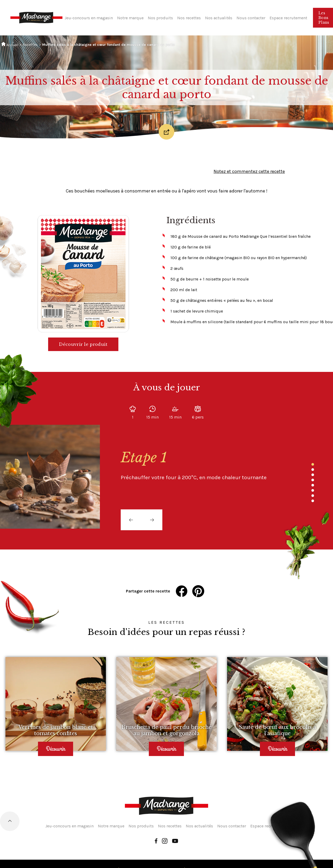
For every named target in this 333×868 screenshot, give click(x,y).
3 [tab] (313, 475)
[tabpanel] (200, 465)
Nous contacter (251, 18)
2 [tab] (313, 470)
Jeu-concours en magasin (89, 18)
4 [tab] (313, 480)
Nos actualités (219, 18)
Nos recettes (189, 18)
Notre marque (130, 18)
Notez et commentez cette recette (249, 171)
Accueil (10, 45)
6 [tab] (313, 490)
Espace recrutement (288, 18)
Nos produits (160, 18)
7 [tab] (313, 496)
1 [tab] (313, 464)
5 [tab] (313, 485)
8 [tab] (313, 501)
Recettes (30, 45)
